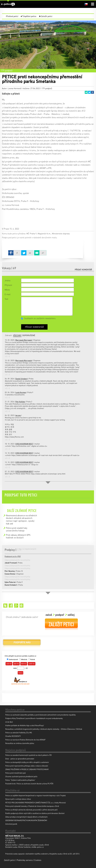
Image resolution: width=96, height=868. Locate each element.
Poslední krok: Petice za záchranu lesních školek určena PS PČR (29, 784)
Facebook (92, 92)
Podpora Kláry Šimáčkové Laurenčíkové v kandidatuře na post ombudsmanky (34, 718)
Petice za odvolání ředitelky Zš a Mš (19, 733)
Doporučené (29, 335)
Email (86, 92)
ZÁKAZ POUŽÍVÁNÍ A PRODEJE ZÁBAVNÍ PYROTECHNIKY (27, 769)
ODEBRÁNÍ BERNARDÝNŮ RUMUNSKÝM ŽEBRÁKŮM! (26, 820)
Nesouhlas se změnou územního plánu (20, 743)
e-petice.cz (8, 4)
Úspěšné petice (30, 16)
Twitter (89, 92)
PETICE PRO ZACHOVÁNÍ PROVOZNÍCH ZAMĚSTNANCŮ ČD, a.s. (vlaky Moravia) (36, 803)
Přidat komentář (83, 270)
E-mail (8, 294)
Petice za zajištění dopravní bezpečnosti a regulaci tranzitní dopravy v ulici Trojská (35, 795)
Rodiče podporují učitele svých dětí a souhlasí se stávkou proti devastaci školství (35, 813)
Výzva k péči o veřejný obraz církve (18, 799)
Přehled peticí (12, 16)
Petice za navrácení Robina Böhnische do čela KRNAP (25, 740)
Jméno (8, 280)
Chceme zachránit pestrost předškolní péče (21, 776)
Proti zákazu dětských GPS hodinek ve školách (18, 536)
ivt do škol (9, 722)
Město (7, 290)
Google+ (16, 606)
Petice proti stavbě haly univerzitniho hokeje (17, 529)
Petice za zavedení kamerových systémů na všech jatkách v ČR (28, 755)
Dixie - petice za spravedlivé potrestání (20, 759)
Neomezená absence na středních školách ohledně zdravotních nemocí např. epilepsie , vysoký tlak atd (21, 519)
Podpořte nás (22, 643)
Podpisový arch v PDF (13, 556)
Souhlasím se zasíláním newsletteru (40, 318)
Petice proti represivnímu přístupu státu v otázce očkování (27, 766)
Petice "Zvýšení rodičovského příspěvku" (20, 780)
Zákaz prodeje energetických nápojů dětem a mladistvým (26, 817)
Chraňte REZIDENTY (13, 736)
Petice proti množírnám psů (15, 773)
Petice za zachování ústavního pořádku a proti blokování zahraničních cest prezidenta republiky (40, 715)
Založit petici (47, 16)
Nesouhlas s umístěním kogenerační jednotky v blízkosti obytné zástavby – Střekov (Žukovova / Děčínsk (44, 729)
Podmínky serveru (25, 860)
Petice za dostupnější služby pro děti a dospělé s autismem (27, 762)
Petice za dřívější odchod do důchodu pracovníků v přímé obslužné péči (31, 810)
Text (6, 299)
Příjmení (8, 285)
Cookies (38, 860)
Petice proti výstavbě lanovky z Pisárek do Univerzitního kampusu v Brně (32, 806)
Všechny (17, 335)
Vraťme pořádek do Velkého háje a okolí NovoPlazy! (25, 725)
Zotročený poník (11, 824)
